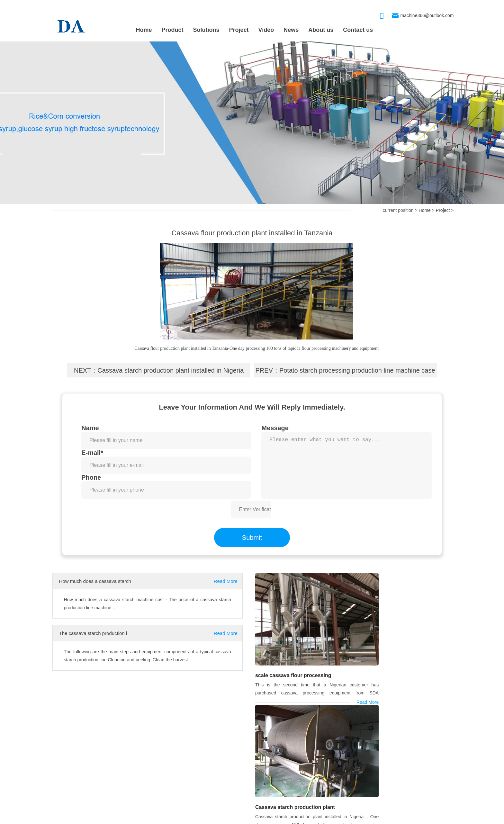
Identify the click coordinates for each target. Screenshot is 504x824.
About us (321, 30)
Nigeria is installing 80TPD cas (81, 789)
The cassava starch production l (93, 633)
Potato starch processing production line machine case (357, 370)
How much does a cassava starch (95, 581)
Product (173, 30)
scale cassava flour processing (292, 655)
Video (266, 30)
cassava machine (135, 714)
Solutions (206, 30)
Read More (226, 581)
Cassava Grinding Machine (265, 789)
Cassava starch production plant (395, 655)
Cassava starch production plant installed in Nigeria (171, 370)
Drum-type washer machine (266, 764)
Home (144, 30)
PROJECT (66, 748)
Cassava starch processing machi (272, 776)
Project (239, 30)
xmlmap (253, 818)
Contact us (358, 30)
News (291, 30)
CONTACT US (394, 748)
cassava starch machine (78, 714)
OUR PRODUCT (256, 748)
